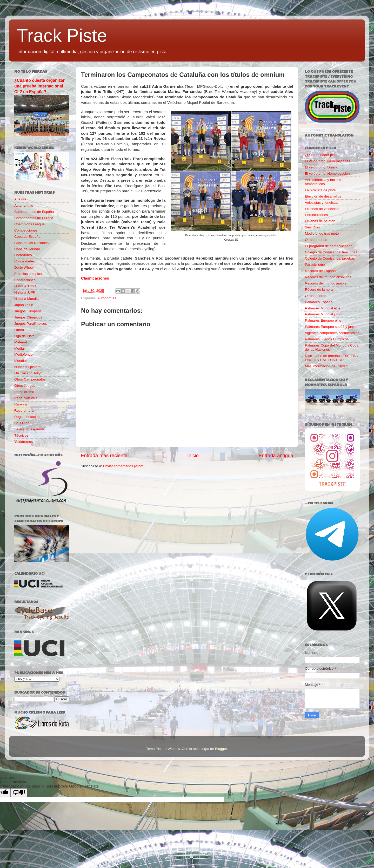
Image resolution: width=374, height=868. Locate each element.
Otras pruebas (316, 240)
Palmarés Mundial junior (324, 314)
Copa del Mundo (27, 249)
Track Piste (62, 36)
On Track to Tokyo (28, 373)
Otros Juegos (25, 386)
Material (21, 342)
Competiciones (26, 230)
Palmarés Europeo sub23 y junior (331, 327)
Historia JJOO (25, 286)
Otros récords (316, 296)
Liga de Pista (24, 336)
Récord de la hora (319, 290)
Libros (19, 330)
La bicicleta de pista (320, 190)
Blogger (221, 749)
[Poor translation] (19, 793)
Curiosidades (25, 261)
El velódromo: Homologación (327, 174)
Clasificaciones (95, 278)
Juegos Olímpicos (28, 317)
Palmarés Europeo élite (323, 320)
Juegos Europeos (28, 311)
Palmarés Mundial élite (323, 308)
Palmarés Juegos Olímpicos (327, 339)
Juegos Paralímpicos (31, 324)
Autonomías (107, 298)
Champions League (29, 224)
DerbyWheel (24, 267)
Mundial (20, 361)
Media (19, 348)
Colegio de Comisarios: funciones (331, 252)
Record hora (24, 411)
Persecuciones (316, 215)
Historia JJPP (25, 292)
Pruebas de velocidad (322, 209)
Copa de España (27, 237)
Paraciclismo (24, 392)
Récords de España (320, 271)
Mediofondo (24, 354)
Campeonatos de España (34, 212)
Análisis (20, 199)
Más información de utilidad (326, 366)
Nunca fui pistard (27, 367)
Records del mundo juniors (326, 283)
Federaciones (25, 280)
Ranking (21, 404)
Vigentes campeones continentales (332, 333)
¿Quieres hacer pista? (322, 155)
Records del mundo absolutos (328, 277)
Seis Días (22, 423)
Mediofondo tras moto (322, 233)
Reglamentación (27, 417)
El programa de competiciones (329, 246)
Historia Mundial (27, 299)
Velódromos (24, 442)
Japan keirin (24, 305)
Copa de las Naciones (31, 243)
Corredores (23, 255)
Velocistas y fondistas (322, 203)
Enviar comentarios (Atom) (124, 466)
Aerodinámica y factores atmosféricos (324, 182)
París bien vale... (27, 398)
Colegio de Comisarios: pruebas (330, 258)
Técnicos (21, 435)
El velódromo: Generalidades (328, 161)
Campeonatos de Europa (34, 218)
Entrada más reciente (104, 455)
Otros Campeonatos (30, 379)
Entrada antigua (276, 455)
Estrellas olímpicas (29, 274)
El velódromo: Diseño (322, 167)
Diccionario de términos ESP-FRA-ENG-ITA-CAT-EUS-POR (332, 358)
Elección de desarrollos (323, 196)
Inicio (193, 455)
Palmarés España (319, 302)
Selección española (29, 429)
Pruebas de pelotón (320, 221)
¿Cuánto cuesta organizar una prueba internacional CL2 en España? (39, 86)
